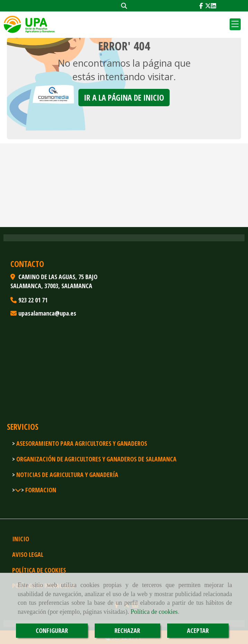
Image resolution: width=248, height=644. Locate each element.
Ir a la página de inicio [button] (124, 98)
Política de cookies (154, 612)
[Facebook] (201, 6)
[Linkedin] (213, 6)
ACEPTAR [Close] (198, 630)
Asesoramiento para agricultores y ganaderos (81, 443)
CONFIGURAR (52, 630)
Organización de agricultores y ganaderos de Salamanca (96, 459)
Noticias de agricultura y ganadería (67, 475)
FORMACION (40, 490)
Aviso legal (28, 554)
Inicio (21, 539)
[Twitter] (208, 6)
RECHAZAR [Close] (127, 630)
